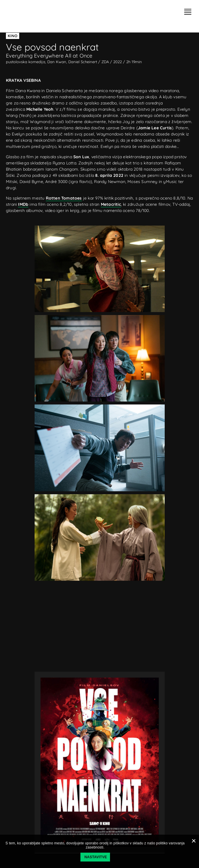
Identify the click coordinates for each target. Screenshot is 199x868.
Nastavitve (96, 857)
